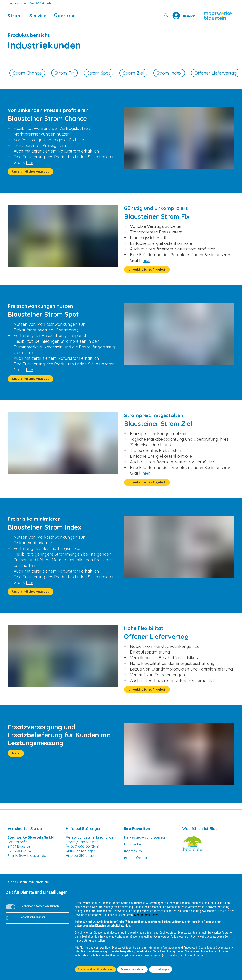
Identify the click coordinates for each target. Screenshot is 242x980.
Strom (15, 16)
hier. (30, 162)
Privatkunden (18, 3)
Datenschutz (134, 844)
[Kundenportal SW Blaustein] (189, 16)
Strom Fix (64, 73)
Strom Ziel (133, 73)
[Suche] (166, 16)
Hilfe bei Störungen (81, 856)
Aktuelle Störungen (81, 851)
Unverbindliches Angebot (30, 171)
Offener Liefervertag (216, 73)
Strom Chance (27, 73)
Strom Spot (99, 73)
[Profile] (178, 16)
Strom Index (169, 73)
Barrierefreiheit (136, 858)
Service (38, 16)
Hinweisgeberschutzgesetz (145, 837)
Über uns (65, 16)
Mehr (16, 753)
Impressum (133, 851)
